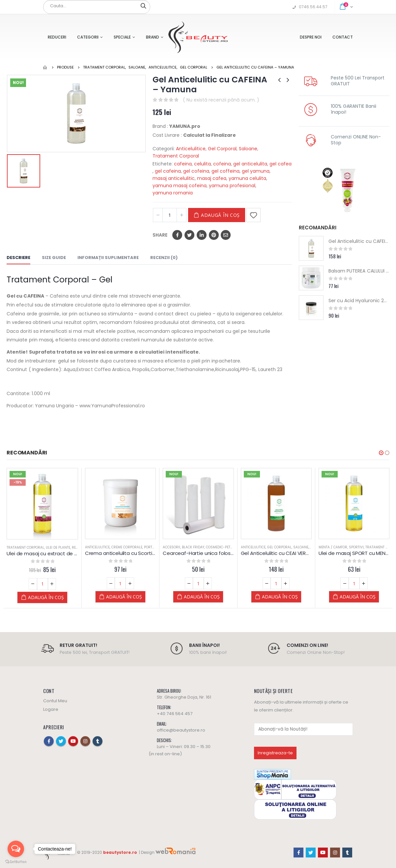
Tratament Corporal (176, 156)
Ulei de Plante (58, 548)
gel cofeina (196, 171)
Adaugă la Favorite (254, 215)
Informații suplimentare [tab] (108, 258)
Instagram (85, 741)
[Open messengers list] (16, 849)
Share (160, 235)
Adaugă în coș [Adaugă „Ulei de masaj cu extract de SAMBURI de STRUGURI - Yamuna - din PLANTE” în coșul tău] (46, 597)
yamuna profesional (232, 186)
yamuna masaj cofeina (180, 186)
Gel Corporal (222, 149)
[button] (381, 453)
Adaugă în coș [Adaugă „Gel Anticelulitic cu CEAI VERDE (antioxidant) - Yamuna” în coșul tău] (280, 597)
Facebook (177, 235)
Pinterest (214, 235)
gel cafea (281, 164)
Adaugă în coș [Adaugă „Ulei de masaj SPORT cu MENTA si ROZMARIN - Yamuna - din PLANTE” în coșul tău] (358, 597)
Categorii (88, 37)
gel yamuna (256, 171)
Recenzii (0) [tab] (164, 258)
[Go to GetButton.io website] (16, 861)
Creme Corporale (127, 547)
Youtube (73, 741)
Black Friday (193, 547)
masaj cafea (212, 178)
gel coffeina (226, 171)
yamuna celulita (247, 178)
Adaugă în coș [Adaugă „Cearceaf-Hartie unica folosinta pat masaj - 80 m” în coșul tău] (202, 597)
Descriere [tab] (18, 258)
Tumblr (98, 741)
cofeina (222, 164)
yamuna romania (173, 193)
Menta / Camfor (333, 547)
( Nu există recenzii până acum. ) (221, 100)
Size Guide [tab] (54, 258)
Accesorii (171, 547)
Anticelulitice (191, 149)
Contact (343, 37)
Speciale (122, 37)
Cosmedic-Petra (220, 547)
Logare (51, 709)
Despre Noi (311, 37)
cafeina (183, 164)
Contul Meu (55, 701)
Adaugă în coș (220, 215)
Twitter (189, 235)
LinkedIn (202, 235)
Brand (153, 37)
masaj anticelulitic (174, 178)
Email (226, 235)
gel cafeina (168, 171)
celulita (202, 164)
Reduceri (57, 37)
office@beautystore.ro (181, 730)
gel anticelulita (250, 164)
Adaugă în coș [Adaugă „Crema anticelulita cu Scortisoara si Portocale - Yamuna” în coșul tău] (124, 597)
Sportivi (356, 547)
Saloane (248, 149)
